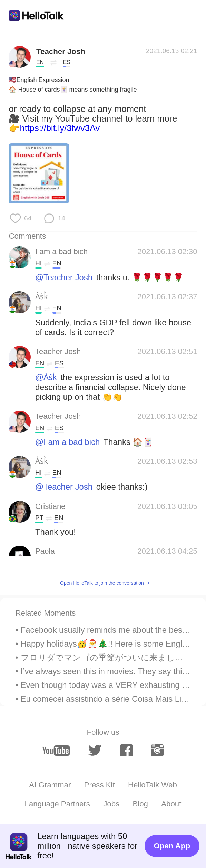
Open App (172, 846)
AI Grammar (50, 785)
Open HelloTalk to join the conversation (102, 583)
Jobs (111, 804)
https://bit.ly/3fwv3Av (60, 128)
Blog (140, 804)
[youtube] (56, 751)
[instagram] (157, 750)
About (171, 804)
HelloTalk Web (153, 785)
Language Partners (57, 804)
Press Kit (100, 785)
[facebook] (126, 750)
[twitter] (95, 750)
